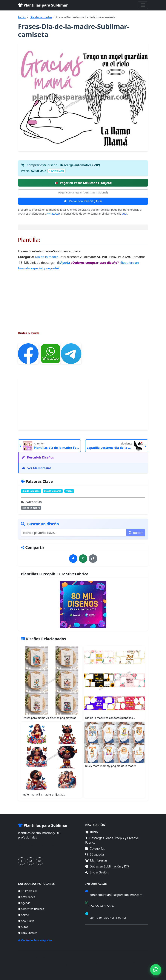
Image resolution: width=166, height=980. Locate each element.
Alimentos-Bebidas (31, 909)
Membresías (96, 860)
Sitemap (143, 963)
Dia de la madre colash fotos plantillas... (110, 718)
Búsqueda (95, 854)
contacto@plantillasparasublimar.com (116, 895)
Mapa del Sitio (94, 935)
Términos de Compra (98, 929)
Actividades (26, 897)
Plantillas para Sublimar (43, 5)
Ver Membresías (36, 468)
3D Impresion (28, 891)
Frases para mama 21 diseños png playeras (49, 718)
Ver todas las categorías (35, 940)
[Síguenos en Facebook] (22, 861)
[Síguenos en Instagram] (40, 861)
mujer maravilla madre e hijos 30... (44, 794)
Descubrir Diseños (38, 457)
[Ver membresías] (83, 604)
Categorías (95, 848)
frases (69, 491)
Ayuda (66, 263)
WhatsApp (54, 214)
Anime (23, 915)
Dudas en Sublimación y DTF (107, 866)
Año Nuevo (26, 921)
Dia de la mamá (53, 491)
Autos (23, 927)
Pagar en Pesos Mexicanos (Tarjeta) (83, 183)
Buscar (136, 533)
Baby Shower (27, 933)
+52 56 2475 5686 (102, 906)
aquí (124, 214)
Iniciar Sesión (97, 872)
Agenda (24, 903)
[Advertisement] (83, 297)
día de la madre (31, 491)
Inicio (22, 17)
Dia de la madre (41, 17)
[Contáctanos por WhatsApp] (31, 861)
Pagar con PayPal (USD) (83, 201)
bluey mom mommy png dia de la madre (111, 766)
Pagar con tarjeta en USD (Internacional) (83, 192)
